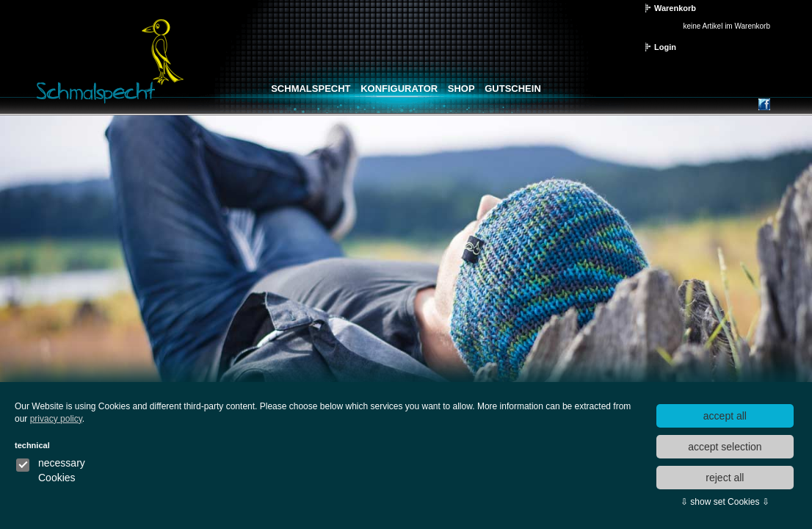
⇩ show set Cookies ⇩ (725, 502)
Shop (461, 89)
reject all (725, 478)
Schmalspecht (311, 89)
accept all (725, 416)
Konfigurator (399, 89)
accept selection (725, 447)
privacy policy (56, 419)
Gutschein (513, 89)
